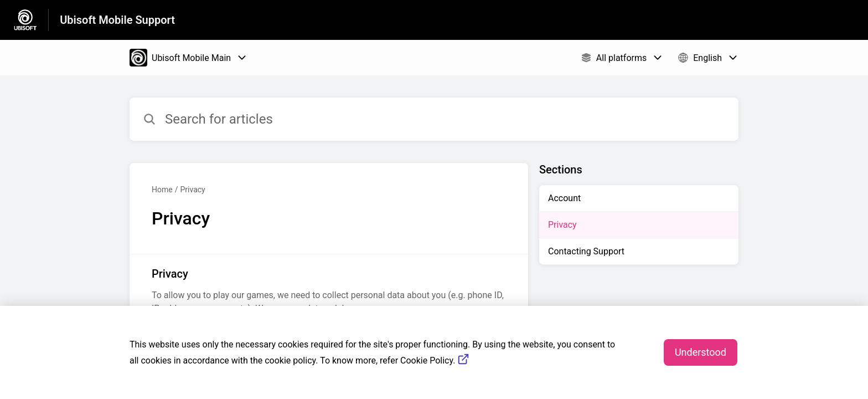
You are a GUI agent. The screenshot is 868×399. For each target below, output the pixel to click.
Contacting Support (586, 251)
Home (162, 190)
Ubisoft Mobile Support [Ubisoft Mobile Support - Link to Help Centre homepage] (117, 20)
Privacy (192, 190)
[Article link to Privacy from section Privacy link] (329, 290)
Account (564, 198)
